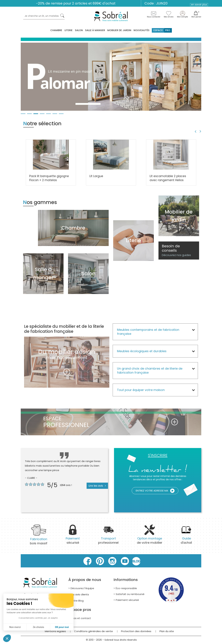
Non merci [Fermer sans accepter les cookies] (15, 627)
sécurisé (73, 536)
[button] (7, 638)
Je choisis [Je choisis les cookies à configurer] (38, 627)
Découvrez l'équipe (82, 588)
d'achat (186, 536)
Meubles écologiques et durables (142, 351)
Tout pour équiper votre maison (141, 390)
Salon (79, 30)
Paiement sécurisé (127, 600)
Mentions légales (55, 631)
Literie (69, 30)
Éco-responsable (126, 588)
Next (201, 131)
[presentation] (145, 502)
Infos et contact (81, 618)
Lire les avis (96, 486)
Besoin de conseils (176, 251)
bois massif (39, 537)
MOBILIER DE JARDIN (119, 30)
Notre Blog (77, 601)
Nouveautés (142, 30)
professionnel (108, 536)
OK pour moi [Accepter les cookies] (62, 627)
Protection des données (136, 631)
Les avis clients (80, 594)
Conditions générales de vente (93, 631)
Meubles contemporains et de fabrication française (148, 332)
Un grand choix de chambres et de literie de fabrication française (150, 370)
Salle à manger (95, 30)
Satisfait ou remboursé (130, 594)
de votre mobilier (150, 536)
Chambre (56, 30)
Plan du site (167, 631)
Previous (195, 131)
